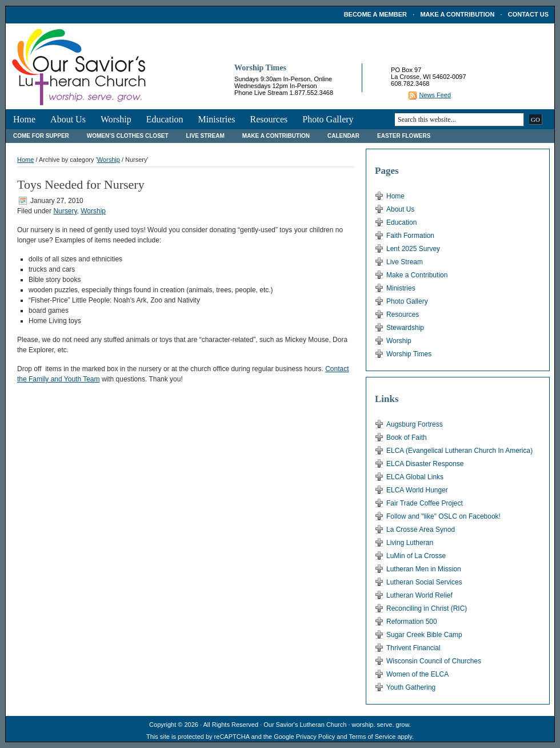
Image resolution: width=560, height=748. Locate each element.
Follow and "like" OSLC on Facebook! (443, 516)
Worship (116, 119)
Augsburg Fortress (415, 424)
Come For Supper (41, 136)
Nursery (65, 211)
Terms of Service (372, 737)
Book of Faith (407, 437)
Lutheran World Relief (419, 595)
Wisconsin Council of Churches (434, 661)
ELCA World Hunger (417, 490)
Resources (269, 119)
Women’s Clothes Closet (128, 136)
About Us (68, 119)
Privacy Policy (315, 737)
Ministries (217, 119)
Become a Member (375, 14)
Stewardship (405, 328)
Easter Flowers (404, 136)
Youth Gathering (411, 687)
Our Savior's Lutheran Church (305, 725)
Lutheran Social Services (424, 582)
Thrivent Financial (413, 648)
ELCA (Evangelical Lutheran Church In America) (459, 451)
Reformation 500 (412, 622)
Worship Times (409, 354)
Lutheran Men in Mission (424, 569)
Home (24, 119)
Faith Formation (410, 236)
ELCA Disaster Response (425, 464)
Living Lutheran (410, 543)
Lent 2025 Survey (413, 249)
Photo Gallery (328, 119)
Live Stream (205, 136)
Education (165, 119)
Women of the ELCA (417, 674)
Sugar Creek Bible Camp (424, 635)
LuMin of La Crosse (416, 556)
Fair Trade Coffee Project (425, 503)
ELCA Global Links (415, 477)
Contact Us (528, 14)
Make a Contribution (457, 14)
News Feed (435, 95)
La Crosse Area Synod (421, 530)
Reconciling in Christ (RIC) (427, 608)
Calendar (343, 136)
